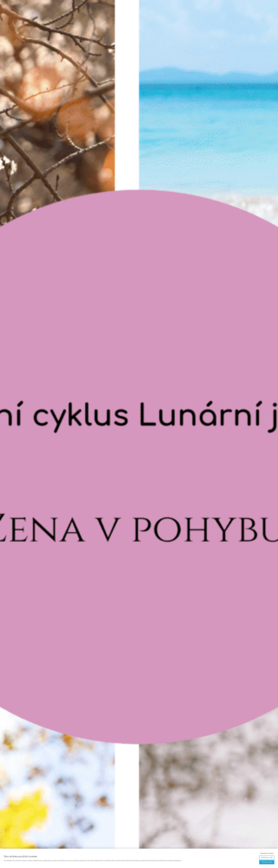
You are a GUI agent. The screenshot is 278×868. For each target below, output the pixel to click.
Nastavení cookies (267, 853)
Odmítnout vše (267, 858)
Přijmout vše (267, 862)
